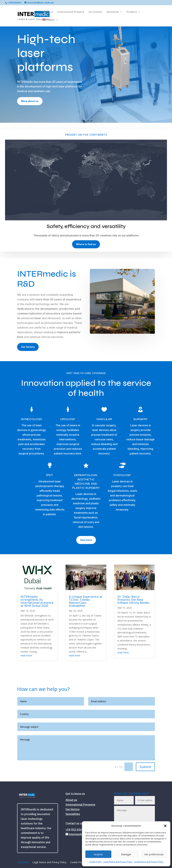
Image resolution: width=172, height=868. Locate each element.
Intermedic (23, 862)
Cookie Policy (95, 862)
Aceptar (98, 854)
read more (26, 655)
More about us (30, 101)
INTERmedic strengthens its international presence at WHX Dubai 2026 (37, 601)
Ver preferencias (154, 854)
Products (132, 12)
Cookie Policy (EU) (80, 862)
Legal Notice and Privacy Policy (118, 862)
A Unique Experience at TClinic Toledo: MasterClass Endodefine (86, 601)
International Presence (71, 12)
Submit (145, 767)
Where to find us (86, 244)
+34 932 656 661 (77, 829)
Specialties (113, 12)
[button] (165, 826)
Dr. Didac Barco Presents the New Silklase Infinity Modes (133, 600)
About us (48, 12)
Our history (95, 12)
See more (86, 540)
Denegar (126, 854)
